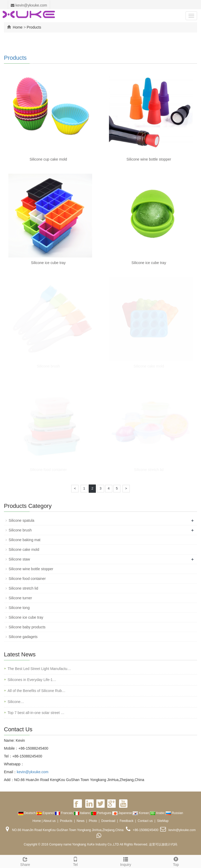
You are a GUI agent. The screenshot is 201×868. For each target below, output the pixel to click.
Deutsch (27, 813)
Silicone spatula (21, 520)
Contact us (145, 821)
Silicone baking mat (24, 540)
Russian (174, 813)
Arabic (158, 813)
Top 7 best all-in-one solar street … (36, 713)
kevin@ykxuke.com (29, 5)
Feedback (127, 821)
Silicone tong (19, 608)
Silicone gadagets (23, 637)
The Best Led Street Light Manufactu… (39, 669)
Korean (141, 813)
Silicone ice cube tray (48, 263)
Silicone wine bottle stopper (149, 159)
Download (108, 821)
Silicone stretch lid (149, 470)
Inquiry (126, 861)
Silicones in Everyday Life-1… (32, 680)
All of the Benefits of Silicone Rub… (37, 691)
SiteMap (163, 821)
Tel (75, 861)
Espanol (46, 813)
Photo (93, 821)
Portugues (101, 813)
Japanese (123, 813)
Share (25, 861)
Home (18, 27)
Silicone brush (48, 366)
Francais (64, 813)
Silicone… (16, 702)
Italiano (82, 813)
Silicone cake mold (149, 366)
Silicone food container (48, 470)
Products (34, 27)
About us (49, 821)
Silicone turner (20, 598)
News (81, 821)
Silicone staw (19, 559)
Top (176, 861)
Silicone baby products (27, 627)
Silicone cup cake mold (48, 159)
